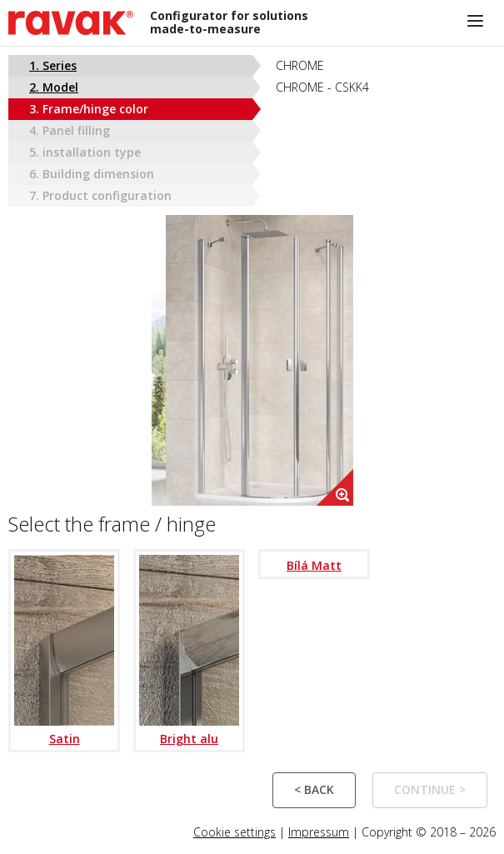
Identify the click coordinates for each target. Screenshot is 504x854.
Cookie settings (235, 832)
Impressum (319, 832)
